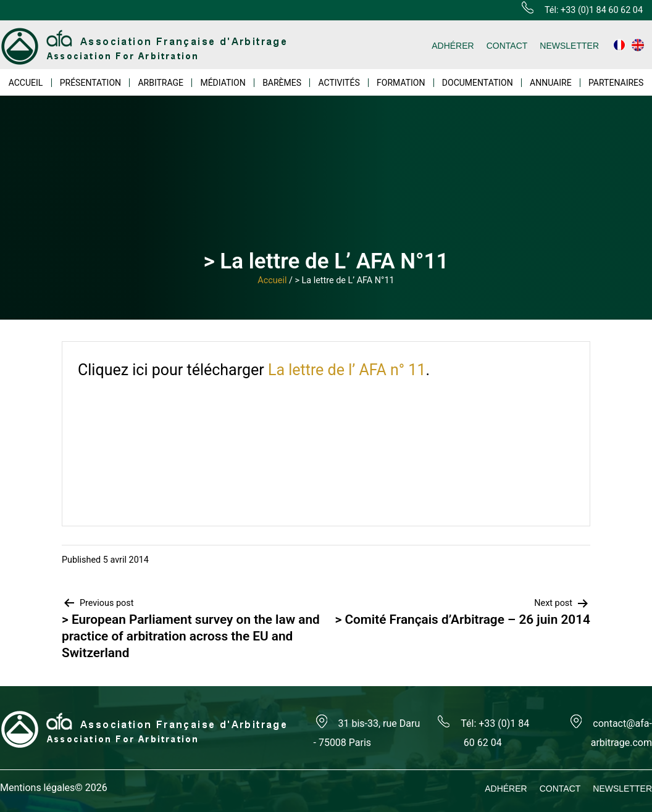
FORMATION (401, 83)
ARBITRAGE (161, 83)
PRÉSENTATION (90, 83)
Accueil (272, 280)
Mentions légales (37, 788)
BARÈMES (282, 83)
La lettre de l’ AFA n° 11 (347, 370)
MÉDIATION (223, 83)
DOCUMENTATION (478, 83)
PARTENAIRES (616, 83)
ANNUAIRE (551, 83)
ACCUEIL (26, 83)
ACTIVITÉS (339, 83)
